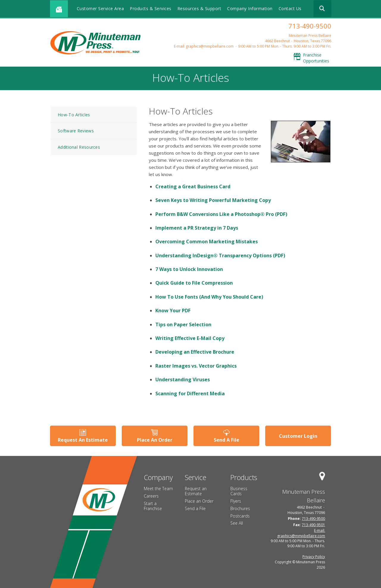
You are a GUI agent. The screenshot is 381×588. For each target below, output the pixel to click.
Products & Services (151, 8)
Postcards (240, 516)
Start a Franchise (153, 506)
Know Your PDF (173, 311)
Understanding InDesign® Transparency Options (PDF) (220, 255)
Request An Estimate (83, 440)
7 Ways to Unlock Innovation (189, 269)
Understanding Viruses (183, 380)
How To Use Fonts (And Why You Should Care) (209, 297)
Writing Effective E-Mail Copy (190, 338)
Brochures (240, 508)
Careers (151, 496)
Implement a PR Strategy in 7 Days (197, 228)
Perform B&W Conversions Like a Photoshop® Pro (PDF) (221, 214)
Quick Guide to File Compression (194, 283)
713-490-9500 (310, 26)
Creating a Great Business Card (193, 186)
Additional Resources (79, 147)
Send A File (227, 440)
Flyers (236, 501)
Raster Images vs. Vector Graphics (196, 366)
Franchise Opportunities (316, 58)
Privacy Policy (314, 557)
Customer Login (298, 436)
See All (237, 523)
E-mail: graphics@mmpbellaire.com (204, 46)
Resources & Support (199, 8)
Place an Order (199, 501)
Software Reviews (76, 131)
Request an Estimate (196, 491)
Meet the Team (158, 489)
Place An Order (155, 440)
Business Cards (239, 491)
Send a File (195, 508)
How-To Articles (74, 115)
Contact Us (290, 8)
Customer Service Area (100, 8)
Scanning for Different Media (190, 393)
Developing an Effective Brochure (195, 352)
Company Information (250, 8)
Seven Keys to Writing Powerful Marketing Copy (213, 200)
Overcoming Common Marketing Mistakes (207, 242)
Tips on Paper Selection (183, 324)
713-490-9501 (313, 525)
